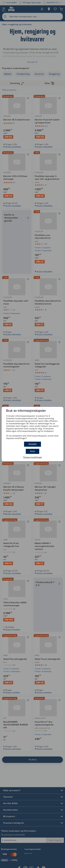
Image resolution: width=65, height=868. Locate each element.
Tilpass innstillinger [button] (32, 457)
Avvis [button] (32, 451)
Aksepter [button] (32, 444)
